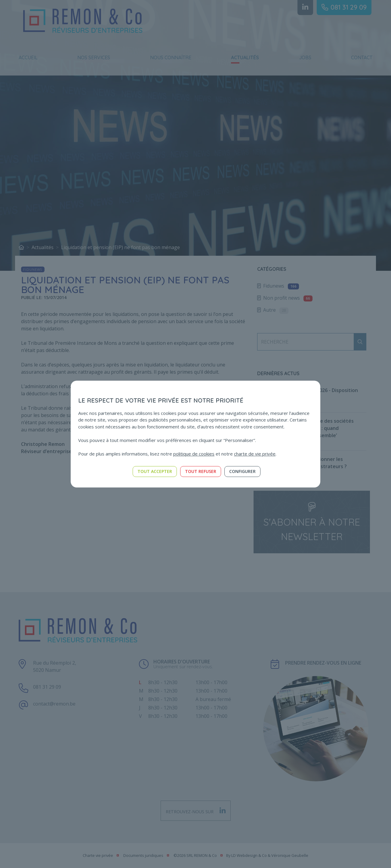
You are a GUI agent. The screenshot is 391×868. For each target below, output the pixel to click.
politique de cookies (194, 454)
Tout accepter (155, 471)
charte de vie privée (255, 454)
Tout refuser (201, 471)
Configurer (242, 471)
